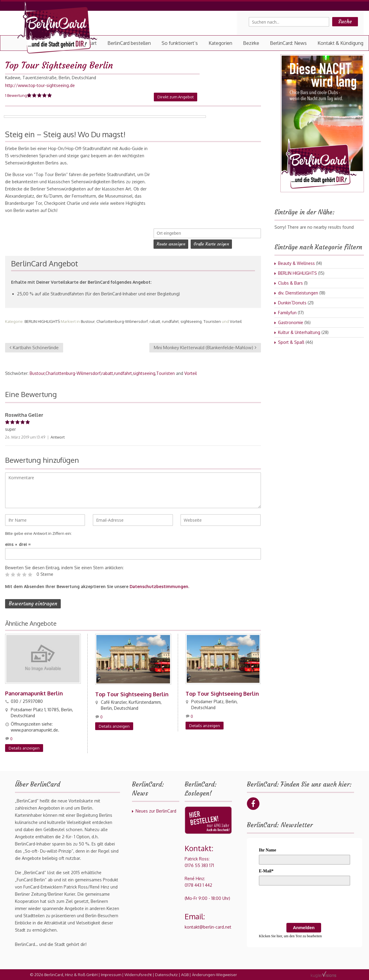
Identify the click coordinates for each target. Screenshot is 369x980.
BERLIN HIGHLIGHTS (42, 321)
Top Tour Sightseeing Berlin (132, 694)
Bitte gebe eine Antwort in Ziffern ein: (38, 533)
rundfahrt (170, 321)
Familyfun (287, 313)
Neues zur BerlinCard (156, 811)
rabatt (155, 321)
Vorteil (236, 321)
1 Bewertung (16, 95)
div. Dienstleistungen (298, 293)
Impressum (111, 975)
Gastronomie (291, 322)
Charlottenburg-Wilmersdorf (122, 321)
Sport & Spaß (291, 342)
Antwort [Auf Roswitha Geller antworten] (58, 437)
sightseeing (191, 321)
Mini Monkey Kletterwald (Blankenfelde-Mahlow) (205, 348)
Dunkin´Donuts (292, 303)
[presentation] (304, 905)
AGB (185, 975)
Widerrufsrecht (138, 975)
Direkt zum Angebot (176, 97)
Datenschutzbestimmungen (159, 586)
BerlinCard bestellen (129, 43)
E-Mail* (266, 871)
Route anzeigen (171, 244)
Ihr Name (268, 850)
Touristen (212, 321)
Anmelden (304, 928)
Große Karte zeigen (211, 244)
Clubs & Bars (290, 283)
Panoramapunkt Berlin (34, 693)
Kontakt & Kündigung (340, 43)
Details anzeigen (24, 748)
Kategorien (220, 43)
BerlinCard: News (288, 43)
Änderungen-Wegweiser (214, 975)
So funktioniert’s (180, 43)
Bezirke (251, 43)
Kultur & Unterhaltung (299, 332)
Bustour (88, 321)
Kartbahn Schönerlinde (34, 348)
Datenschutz (166, 975)
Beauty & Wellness (296, 263)
